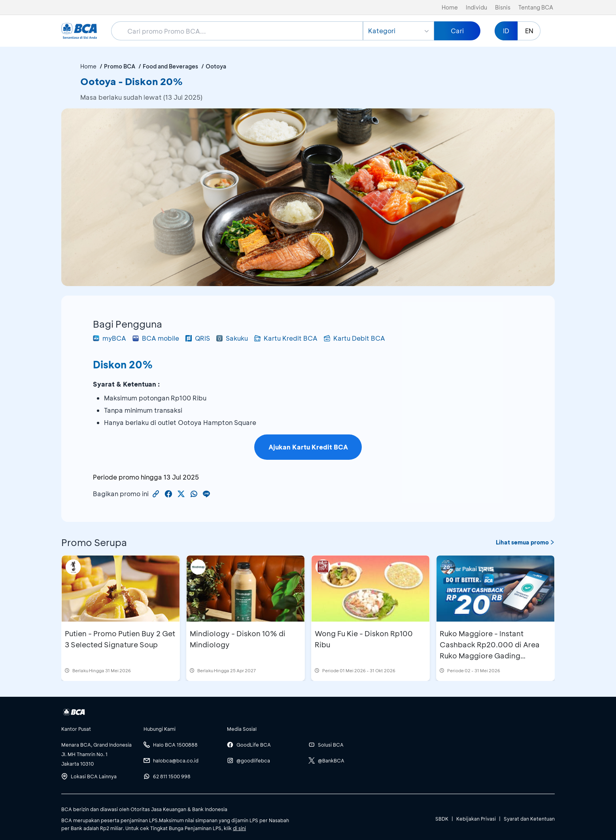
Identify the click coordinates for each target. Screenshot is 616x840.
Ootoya (216, 66)
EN (529, 31)
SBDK (442, 819)
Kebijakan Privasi (476, 819)
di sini (239, 828)
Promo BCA (120, 66)
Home (450, 7)
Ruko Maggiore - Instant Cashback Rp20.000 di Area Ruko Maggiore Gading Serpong (490, 650)
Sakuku (232, 338)
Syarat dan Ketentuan (529, 819)
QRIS (198, 338)
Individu (476, 7)
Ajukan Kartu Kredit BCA (308, 447)
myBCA (110, 338)
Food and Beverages (170, 66)
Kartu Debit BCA (354, 338)
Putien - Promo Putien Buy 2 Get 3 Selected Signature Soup (120, 639)
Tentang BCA (536, 7)
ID (506, 31)
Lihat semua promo (525, 542)
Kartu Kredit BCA (286, 338)
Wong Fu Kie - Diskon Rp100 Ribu (364, 639)
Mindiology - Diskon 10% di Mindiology (238, 639)
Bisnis (503, 7)
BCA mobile (156, 338)
